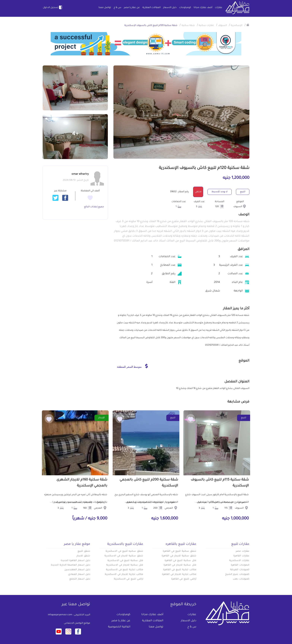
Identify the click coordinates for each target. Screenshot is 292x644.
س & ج (117, 8)
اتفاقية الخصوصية (119, 627)
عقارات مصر (243, 551)
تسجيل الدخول (53, 7)
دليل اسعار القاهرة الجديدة (75, 561)
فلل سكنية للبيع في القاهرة (180, 561)
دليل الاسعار (170, 8)
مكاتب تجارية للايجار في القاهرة (179, 574)
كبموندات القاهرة (240, 565)
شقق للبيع (84, 551)
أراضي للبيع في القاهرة (184, 579)
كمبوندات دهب (241, 579)
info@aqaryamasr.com (60, 615)
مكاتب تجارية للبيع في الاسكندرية (125, 570)
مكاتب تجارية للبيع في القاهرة (180, 570)
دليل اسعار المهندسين (77, 570)
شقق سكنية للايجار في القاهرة (179, 556)
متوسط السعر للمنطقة (132, 366)
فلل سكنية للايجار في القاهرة (180, 565)
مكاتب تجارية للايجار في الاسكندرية (124, 574)
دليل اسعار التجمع (80, 579)
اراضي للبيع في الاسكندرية (129, 579)
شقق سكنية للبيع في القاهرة (180, 551)
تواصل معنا (105, 8)
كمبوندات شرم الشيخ (237, 574)
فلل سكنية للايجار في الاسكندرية (125, 565)
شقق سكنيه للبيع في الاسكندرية (124, 551)
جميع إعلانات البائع (94, 207)
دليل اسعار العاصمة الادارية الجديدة (70, 565)
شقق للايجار (83, 556)
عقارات (219, 8)
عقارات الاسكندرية (239, 561)
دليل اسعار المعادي (79, 574)
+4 (75, 134)
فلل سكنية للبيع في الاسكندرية (125, 561)
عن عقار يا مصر (132, 8)
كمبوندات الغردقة (240, 570)
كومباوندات (185, 8)
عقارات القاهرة (241, 556)
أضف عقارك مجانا (203, 8)
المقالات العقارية (151, 8)
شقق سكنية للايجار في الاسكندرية (124, 556)
